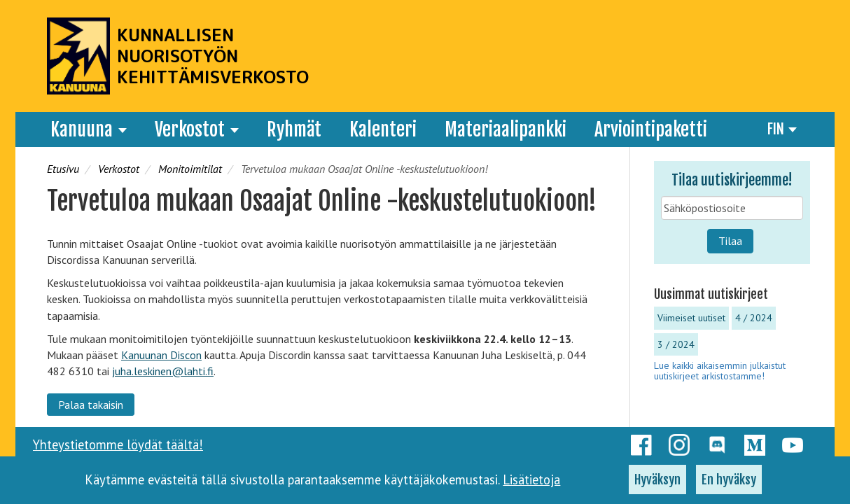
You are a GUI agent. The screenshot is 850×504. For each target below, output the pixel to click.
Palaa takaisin (91, 405)
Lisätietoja (531, 484)
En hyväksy (729, 484)
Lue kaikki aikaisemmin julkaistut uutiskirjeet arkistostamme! (720, 371)
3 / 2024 (676, 344)
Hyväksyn (657, 484)
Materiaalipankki (506, 129)
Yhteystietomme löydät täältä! (118, 444)
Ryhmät (294, 129)
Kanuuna (89, 129)
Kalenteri (383, 129)
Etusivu (63, 169)
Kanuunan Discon (161, 355)
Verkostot (197, 129)
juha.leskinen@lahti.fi (163, 371)
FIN (782, 129)
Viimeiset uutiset (691, 318)
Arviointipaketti (651, 129)
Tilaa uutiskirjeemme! (732, 180)
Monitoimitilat (190, 169)
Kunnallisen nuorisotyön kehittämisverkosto (213, 56)
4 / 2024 (754, 318)
